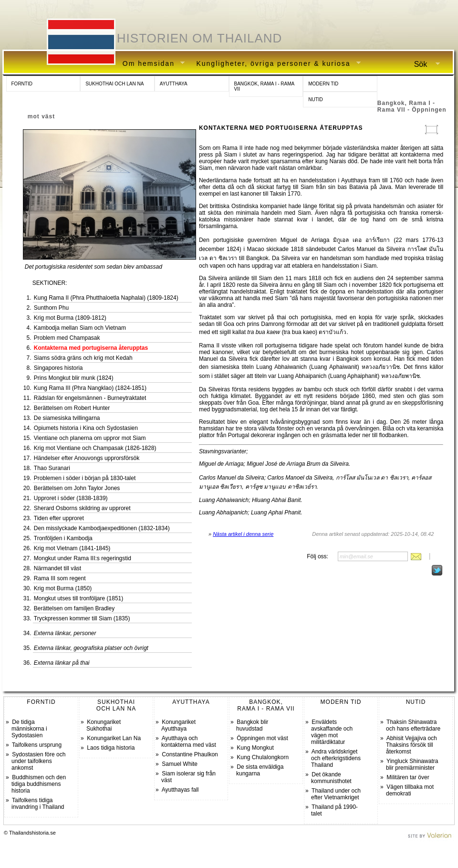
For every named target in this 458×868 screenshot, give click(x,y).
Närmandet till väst (57, 568)
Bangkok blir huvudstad (252, 725)
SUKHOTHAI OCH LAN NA (114, 84)
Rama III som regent (60, 578)
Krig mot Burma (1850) (63, 588)
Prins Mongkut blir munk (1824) (74, 378)
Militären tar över (408, 777)
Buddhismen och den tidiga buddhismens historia (39, 784)
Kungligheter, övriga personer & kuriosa (275, 64)
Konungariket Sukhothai (104, 725)
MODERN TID (323, 84)
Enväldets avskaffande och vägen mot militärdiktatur (332, 732)
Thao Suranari (52, 468)
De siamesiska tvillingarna (67, 418)
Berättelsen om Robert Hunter (72, 408)
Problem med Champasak (67, 338)
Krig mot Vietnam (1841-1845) (72, 548)
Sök (423, 64)
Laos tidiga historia (111, 748)
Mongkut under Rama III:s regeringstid (83, 558)
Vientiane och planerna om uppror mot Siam (90, 438)
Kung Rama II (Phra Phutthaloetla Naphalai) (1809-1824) (106, 298)
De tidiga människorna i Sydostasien (29, 729)
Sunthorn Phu (51, 308)
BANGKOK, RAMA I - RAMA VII (265, 86)
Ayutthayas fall (180, 790)
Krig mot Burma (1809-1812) (70, 318)
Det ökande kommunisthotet (331, 778)
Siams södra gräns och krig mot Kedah (83, 358)
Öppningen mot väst (262, 738)
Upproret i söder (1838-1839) (71, 498)
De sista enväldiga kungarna (260, 770)
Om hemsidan (150, 64)
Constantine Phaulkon (190, 754)
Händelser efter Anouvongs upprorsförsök (87, 458)
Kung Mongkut (255, 748)
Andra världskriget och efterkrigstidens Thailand (336, 758)
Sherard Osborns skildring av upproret (82, 508)
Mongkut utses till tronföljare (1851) (78, 598)
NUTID (316, 99)
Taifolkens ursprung (37, 745)
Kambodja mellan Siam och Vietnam (80, 328)
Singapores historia (58, 368)
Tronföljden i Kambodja (63, 538)
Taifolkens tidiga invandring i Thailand (38, 804)
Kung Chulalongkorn (263, 757)
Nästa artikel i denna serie (243, 534)
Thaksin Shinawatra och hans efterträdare (413, 725)
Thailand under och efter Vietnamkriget (336, 794)
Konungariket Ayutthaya (178, 725)
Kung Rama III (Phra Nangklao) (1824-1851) (90, 388)
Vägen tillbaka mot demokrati (410, 790)
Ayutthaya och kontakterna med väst (189, 742)
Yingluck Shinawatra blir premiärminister (412, 764)
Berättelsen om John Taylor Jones (77, 488)
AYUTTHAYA (174, 84)
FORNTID (22, 84)
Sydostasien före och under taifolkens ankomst (38, 761)
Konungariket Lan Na (114, 738)
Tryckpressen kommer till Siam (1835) (82, 618)
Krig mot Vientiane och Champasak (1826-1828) (95, 448)
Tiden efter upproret (59, 518)
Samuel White (180, 764)
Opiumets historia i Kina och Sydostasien (86, 428)
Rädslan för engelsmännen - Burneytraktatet (90, 398)
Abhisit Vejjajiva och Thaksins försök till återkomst (411, 745)
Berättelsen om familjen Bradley (74, 608)
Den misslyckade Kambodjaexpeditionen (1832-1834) (102, 528)
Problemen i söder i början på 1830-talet (85, 478)
